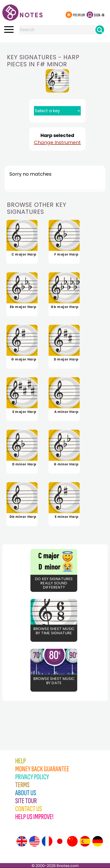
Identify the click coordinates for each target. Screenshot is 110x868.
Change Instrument (57, 142)
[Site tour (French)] (47, 841)
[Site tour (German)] (98, 841)
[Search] (100, 30)
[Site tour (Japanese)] (60, 841)
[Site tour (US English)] (34, 841)
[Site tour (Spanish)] (85, 841)
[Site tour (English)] (22, 841)
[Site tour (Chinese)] (72, 841)
